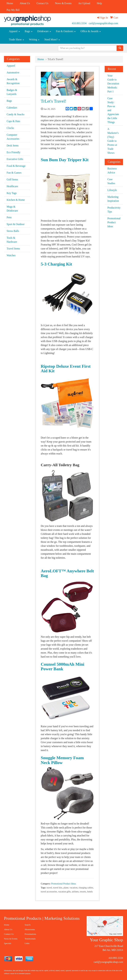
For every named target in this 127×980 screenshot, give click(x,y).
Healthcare (12, 186)
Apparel (14, 31)
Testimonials (30, 939)
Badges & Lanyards (12, 92)
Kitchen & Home (16, 200)
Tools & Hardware (12, 240)
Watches (11, 255)
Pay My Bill (13, 10)
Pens (9, 217)
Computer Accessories (13, 137)
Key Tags (12, 193)
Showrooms (30, 929)
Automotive (13, 72)
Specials (8, 943)
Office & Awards (91, 31)
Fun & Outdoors (66, 31)
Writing (34, 40)
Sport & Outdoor (16, 224)
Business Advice (112, 171)
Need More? (52, 40)
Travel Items (13, 249)
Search (28, 925)
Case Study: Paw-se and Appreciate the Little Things (113, 110)
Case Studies (111, 181)
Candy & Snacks (16, 114)
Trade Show (16, 40)
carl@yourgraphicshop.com (104, 23)
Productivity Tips (114, 210)
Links (27, 943)
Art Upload (84, 3)
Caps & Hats (13, 121)
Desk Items (13, 146)
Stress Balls (13, 231)
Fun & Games (14, 173)
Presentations (30, 934)
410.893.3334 (79, 23)
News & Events (63, 3)
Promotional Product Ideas (64, 884)
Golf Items (12, 179)
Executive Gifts (15, 159)
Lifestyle (112, 190)
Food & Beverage (16, 166)
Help (99, 3)
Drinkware (44, 31)
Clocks (10, 128)
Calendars (12, 108)
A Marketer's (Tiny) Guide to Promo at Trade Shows (113, 141)
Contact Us (42, 3)
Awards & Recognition (13, 81)
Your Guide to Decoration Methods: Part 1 (113, 84)
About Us (25, 3)
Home (10, 3)
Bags (29, 31)
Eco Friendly (13, 152)
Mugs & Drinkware (12, 209)
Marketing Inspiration (113, 199)
